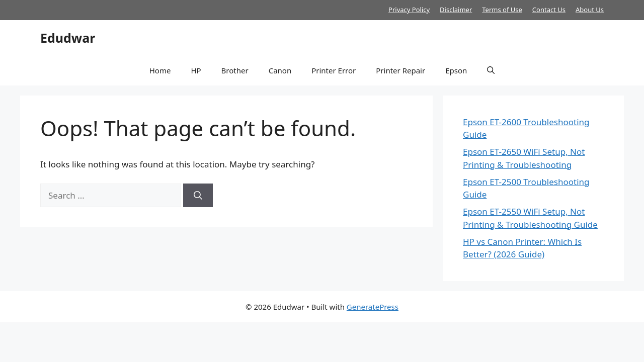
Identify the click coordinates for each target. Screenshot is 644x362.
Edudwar (68, 38)
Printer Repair (400, 70)
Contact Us (549, 10)
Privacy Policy (409, 10)
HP (196, 70)
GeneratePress (373, 307)
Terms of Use (502, 10)
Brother (235, 70)
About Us (590, 10)
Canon (280, 70)
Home (160, 70)
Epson (456, 70)
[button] (491, 70)
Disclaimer (456, 10)
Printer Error (334, 70)
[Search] (198, 196)
